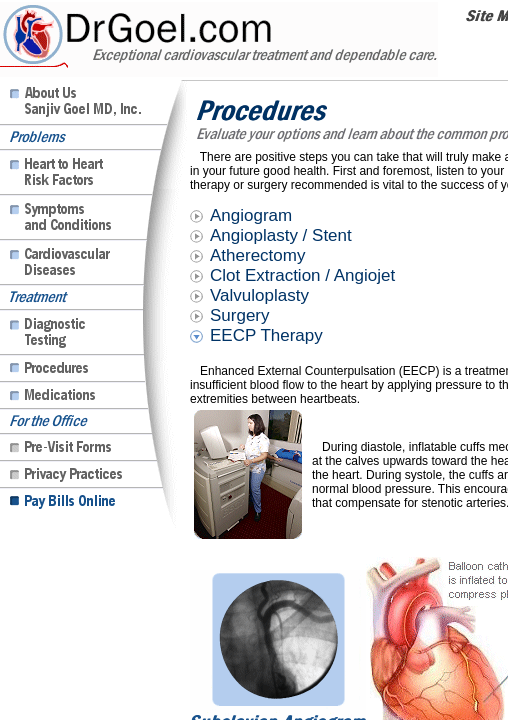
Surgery (240, 315)
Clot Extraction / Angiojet (302, 275)
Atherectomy (257, 255)
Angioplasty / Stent (281, 235)
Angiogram (251, 215)
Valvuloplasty (259, 295)
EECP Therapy (266, 335)
